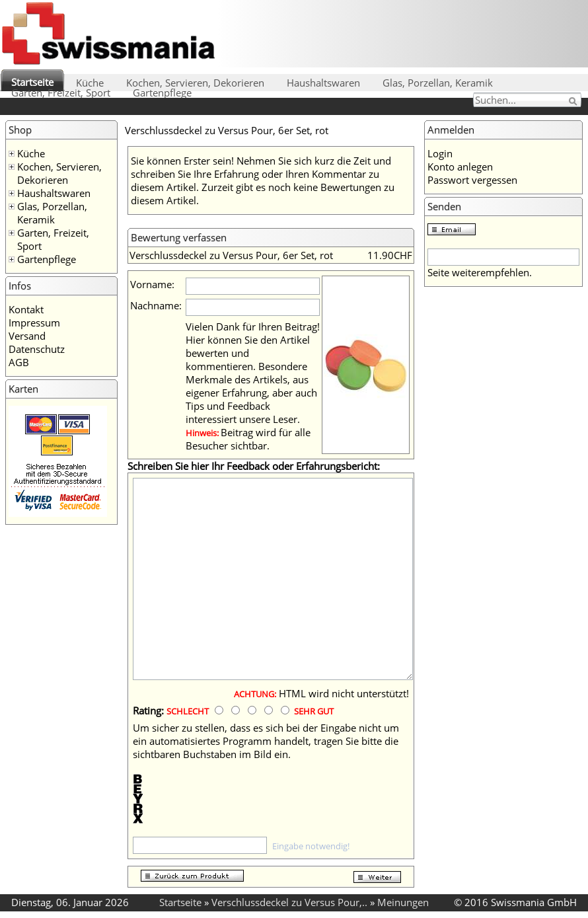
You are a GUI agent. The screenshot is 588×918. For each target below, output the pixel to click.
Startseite (32, 82)
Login (440, 153)
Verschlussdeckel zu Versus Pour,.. (289, 902)
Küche (90, 83)
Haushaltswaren (323, 83)
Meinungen (403, 902)
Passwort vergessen (472, 180)
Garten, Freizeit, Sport (61, 93)
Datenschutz (37, 349)
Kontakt (26, 309)
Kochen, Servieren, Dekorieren (195, 83)
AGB (19, 362)
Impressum (34, 323)
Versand (27, 336)
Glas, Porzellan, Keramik (438, 83)
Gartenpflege (162, 93)
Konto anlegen (460, 167)
